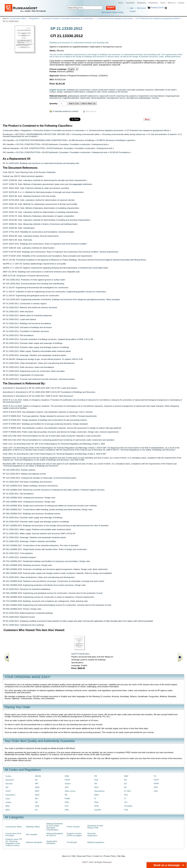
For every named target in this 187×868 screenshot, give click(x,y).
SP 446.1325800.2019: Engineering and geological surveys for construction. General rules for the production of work (53, 593)
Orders (68, 784)
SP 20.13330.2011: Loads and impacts (19, 319)
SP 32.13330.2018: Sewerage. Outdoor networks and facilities (29, 541)
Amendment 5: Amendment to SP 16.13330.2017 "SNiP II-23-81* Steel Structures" (38, 396)
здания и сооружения (139, 96)
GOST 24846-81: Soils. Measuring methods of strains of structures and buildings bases (40, 224)
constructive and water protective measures (135, 90)
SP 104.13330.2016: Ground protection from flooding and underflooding (33, 284)
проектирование (98, 98)
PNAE (67, 799)
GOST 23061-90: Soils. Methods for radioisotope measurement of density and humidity (40, 204)
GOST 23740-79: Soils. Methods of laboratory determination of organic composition (38, 216)
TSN (126, 810)
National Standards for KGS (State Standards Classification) (55, 827)
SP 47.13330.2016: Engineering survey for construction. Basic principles (34, 371)
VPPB (156, 784)
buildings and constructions (79, 90)
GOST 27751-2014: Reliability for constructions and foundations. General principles (38, 232)
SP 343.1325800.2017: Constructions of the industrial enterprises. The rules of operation (41, 545)
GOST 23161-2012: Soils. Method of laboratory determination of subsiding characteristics (41, 208)
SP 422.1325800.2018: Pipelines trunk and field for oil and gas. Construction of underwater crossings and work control (53, 581)
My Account (142, 8)
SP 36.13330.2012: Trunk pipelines (18, 553)
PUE (96, 780)
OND (67, 776)
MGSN (38, 776)
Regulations (34, 18)
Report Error (91, 111)
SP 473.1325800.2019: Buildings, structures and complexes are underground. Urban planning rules (45, 601)
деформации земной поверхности (83, 96)
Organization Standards (52, 842)
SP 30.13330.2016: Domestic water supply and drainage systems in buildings (36, 347)
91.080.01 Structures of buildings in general (115, 140)
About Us (172, 3)
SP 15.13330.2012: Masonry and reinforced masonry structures (30, 307)
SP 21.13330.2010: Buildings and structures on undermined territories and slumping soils (41, 163)
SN (125, 780)
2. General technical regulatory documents (115, 18)
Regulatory (142, 3)
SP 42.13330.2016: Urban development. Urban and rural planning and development (39, 363)
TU (155, 776)
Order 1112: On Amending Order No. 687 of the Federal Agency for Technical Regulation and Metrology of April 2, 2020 (54, 444)
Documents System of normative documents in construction (68, 18)
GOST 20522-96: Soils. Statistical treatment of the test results (29, 196)
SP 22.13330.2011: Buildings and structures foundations (27, 323)
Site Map (121, 856)
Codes (8, 776)
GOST (8, 791)
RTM (96, 806)
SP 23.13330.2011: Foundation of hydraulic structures (26, 331)
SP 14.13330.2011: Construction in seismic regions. (25, 304)
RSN (96, 802)
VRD (156, 787)
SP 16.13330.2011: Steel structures (18, 312)
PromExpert (8, 134)
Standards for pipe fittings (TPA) (95, 827)
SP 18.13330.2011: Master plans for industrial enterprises (27, 315)
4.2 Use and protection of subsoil (162, 134)
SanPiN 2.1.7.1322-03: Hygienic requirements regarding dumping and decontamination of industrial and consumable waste (55, 268)
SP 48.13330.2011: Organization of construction (23, 375)
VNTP (156, 780)
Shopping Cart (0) (157, 8)
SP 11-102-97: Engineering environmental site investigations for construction (36, 288)
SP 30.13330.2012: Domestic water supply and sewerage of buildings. (33, 343)
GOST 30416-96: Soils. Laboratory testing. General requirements (31, 236)
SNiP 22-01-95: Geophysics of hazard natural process (26, 276)
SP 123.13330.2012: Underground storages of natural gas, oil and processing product (39, 478)
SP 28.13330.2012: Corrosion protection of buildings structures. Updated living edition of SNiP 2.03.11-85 (48, 339)
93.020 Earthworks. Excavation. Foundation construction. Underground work (75, 144)
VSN (156, 791)
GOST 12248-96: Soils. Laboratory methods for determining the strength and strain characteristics (45, 180)
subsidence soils (93, 92)
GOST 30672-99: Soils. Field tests (17, 240)
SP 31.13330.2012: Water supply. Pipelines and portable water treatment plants (37, 351)
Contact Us (97, 856)
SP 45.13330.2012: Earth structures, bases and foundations (28, 367)
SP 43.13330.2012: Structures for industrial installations (27, 589)
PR (96, 776)
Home (121, 3)
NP (36, 810)
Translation (130, 3)
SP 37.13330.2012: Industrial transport (19, 557)
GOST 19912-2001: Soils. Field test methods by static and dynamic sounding (36, 188)
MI (36, 780)
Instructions (10, 795)
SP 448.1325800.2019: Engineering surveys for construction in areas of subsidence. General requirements (48, 597)
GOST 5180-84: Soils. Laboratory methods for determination (29, 248)
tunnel (104, 92)
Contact (181, 3)
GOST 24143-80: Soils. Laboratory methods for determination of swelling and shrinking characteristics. (47, 220)
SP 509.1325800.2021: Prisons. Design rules (22, 609)
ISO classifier (8, 140)
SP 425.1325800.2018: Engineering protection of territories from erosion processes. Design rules (44, 585)
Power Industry (73, 827)
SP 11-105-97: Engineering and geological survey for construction (31, 296)
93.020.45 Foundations (119, 152)
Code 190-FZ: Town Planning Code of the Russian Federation (29, 172)
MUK (37, 795)
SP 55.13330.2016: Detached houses (19, 617)
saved (132, 11)
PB (66, 795)
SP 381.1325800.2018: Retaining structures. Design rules (27, 565)
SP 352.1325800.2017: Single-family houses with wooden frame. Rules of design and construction (45, 549)
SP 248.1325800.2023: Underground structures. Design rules (29, 502)
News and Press (84, 856)
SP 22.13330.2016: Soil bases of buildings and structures (27, 327)
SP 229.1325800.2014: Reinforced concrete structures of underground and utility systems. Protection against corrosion (54, 490)
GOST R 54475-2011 (80, 654)
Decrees (9, 784)
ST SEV (127, 791)
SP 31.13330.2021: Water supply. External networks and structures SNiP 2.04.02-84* (39, 533)
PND (67, 802)
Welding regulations (96, 842)
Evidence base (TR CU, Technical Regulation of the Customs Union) (14, 842)
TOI (126, 802)
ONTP (68, 780)
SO (125, 784)
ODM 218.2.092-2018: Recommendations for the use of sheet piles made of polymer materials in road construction (52, 436)
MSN (37, 787)
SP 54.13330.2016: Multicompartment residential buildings (28, 613)
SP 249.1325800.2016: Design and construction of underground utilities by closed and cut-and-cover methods (50, 506)
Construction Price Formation (13, 834)
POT (67, 806)
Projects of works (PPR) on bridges (74, 834)
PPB (67, 810)
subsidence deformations (74, 92)
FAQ (73, 856)
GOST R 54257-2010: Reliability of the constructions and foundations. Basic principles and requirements (47, 256)
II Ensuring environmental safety (86, 134)
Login (131, 8)
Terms (163, 3)
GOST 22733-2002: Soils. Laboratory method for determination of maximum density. (39, 200)
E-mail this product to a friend (65, 111)
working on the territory (118, 92)
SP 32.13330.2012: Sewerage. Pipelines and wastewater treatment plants (34, 355)
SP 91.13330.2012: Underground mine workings (23, 625)
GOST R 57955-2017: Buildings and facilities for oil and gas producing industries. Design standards (45, 424)
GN (7, 787)
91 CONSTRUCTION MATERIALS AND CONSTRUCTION (42, 140)
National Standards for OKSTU (55, 834)
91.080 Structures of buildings (81, 140)
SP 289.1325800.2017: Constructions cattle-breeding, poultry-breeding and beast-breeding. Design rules (48, 509)
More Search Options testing (113, 12)
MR (37, 784)
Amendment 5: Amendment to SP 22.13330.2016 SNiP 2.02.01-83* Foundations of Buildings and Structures (49, 392)
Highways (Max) (33, 827)
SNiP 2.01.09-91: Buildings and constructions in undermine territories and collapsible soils (41, 272)
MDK (8, 806)
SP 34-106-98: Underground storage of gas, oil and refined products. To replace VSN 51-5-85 (43, 359)
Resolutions (99, 791)
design (60, 92)
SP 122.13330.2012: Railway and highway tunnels (24, 474)
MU (37, 799)
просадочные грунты (116, 98)
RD (96, 784)
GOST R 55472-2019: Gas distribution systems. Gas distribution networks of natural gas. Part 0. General (48, 412)
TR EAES (128, 806)
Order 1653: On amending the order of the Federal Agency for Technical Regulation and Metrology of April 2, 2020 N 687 (54, 454)
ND (36, 802)
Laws (8, 799)
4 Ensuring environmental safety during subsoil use (124, 134)
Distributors (153, 3)
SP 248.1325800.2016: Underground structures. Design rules (29, 498)
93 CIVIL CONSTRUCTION (28, 144)
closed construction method (103, 90)
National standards (11, 148)
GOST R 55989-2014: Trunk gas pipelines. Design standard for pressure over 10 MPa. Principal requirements (50, 416)
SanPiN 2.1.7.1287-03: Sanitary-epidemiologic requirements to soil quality (34, 264)
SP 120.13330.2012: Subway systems (19, 470)
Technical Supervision (92, 834)
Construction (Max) (18, 18)
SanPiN (98, 810)
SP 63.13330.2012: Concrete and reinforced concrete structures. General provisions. (39, 379)
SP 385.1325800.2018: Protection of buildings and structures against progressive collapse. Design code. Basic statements (55, 569)
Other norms (70, 791)
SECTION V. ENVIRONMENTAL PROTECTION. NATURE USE (42, 134)
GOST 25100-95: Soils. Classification (19, 228)
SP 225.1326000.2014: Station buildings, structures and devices (30, 486)
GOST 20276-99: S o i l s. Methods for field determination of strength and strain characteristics (43, 192)
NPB (37, 806)
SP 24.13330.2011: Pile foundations (18, 335)
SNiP (126, 776)
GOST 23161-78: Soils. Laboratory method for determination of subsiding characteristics (41, 212)
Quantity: (54, 103)
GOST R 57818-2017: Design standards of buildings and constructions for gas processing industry (45, 420)
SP (125, 787)
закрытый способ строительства (114, 96)
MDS (8, 810)
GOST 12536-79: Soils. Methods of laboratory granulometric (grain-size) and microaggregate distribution (47, 184)
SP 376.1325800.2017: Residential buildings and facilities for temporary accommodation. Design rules (46, 561)
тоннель (155, 98)
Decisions (10, 780)
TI (125, 799)
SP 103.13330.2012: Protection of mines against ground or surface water (34, 280)
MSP (37, 791)
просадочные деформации (138, 98)
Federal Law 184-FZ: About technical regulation (23, 176)
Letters (8, 802)
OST (67, 787)
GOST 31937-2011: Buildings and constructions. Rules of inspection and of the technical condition (45, 244)
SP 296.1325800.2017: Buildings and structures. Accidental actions (32, 514)
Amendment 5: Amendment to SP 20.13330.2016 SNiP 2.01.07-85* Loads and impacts (40, 388)
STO (126, 795)
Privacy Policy (110, 856)
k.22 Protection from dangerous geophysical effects (158, 18)
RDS (96, 787)
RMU (96, 795)
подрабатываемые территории (76, 98)
